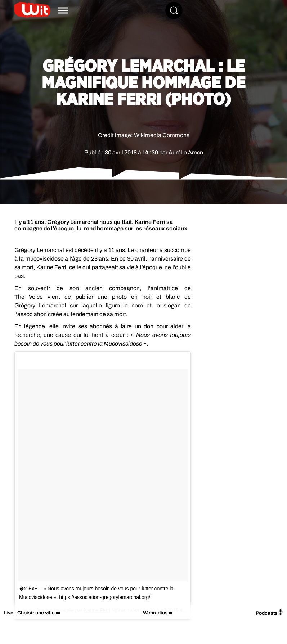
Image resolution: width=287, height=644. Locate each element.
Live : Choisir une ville (29, 613)
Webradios (155, 613)
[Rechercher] (174, 10)
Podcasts (270, 613)
